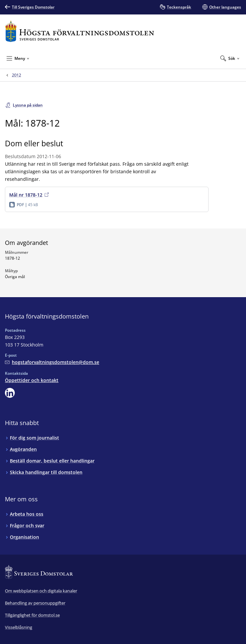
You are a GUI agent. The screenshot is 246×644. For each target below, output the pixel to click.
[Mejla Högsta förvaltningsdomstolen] (52, 362)
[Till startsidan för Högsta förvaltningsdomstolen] (79, 31)
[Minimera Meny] (18, 58)
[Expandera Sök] (230, 58)
